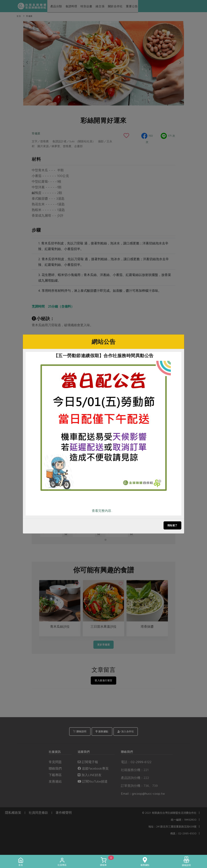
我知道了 (172, 525)
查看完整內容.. (102, 511)
